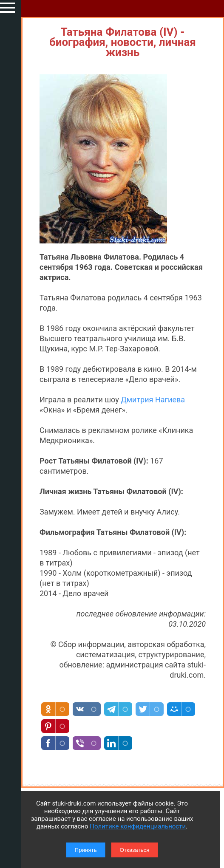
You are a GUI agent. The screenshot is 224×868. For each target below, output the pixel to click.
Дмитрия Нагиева (153, 400)
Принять (86, 850)
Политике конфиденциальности (138, 826)
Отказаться (134, 850)
